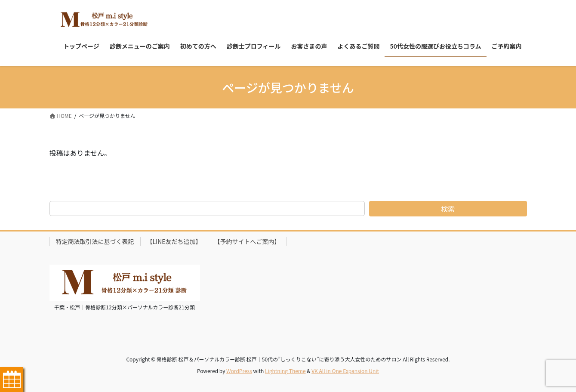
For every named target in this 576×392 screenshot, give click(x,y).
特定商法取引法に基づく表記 (95, 241)
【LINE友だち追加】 (174, 241)
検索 (448, 209)
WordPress (239, 371)
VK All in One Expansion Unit (345, 371)
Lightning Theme (285, 371)
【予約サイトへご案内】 (247, 241)
